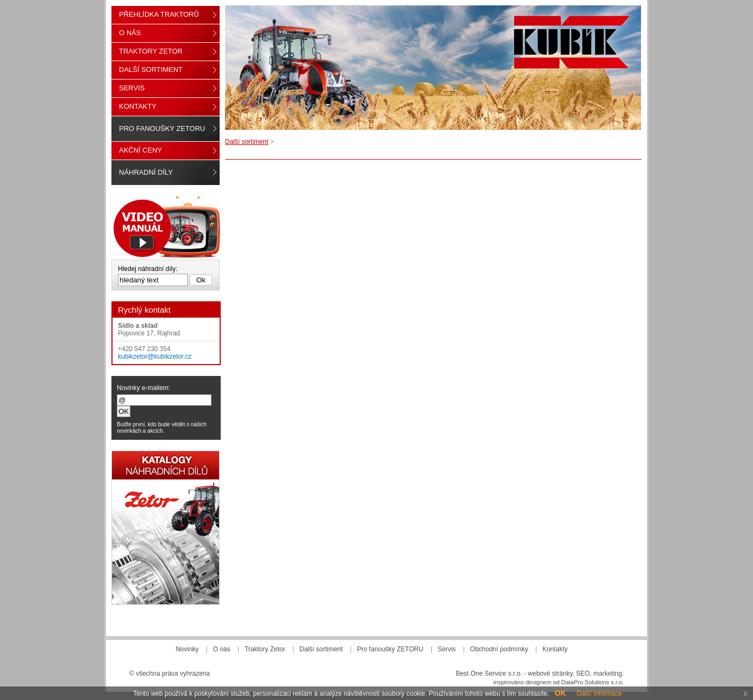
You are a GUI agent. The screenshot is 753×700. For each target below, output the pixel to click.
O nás (130, 33)
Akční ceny (140, 150)
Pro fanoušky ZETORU (162, 128)
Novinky (187, 649)
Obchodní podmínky (499, 649)
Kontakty (138, 106)
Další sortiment (247, 142)
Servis (132, 88)
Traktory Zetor (151, 51)
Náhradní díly (146, 172)
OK (560, 693)
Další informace (599, 694)
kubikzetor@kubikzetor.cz (155, 356)
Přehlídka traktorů (159, 14)
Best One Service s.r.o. (489, 673)
